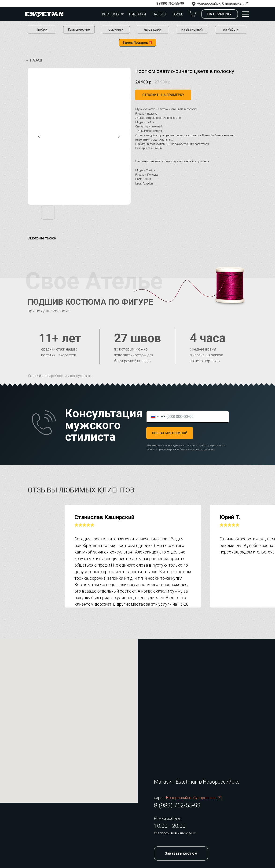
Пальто (159, 14)
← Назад (34, 60)
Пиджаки (137, 14)
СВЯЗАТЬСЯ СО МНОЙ (170, 433)
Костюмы (111, 14)
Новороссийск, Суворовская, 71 (223, 4)
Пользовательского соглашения (197, 449)
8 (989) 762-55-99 (170, 4)
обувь (178, 14)
